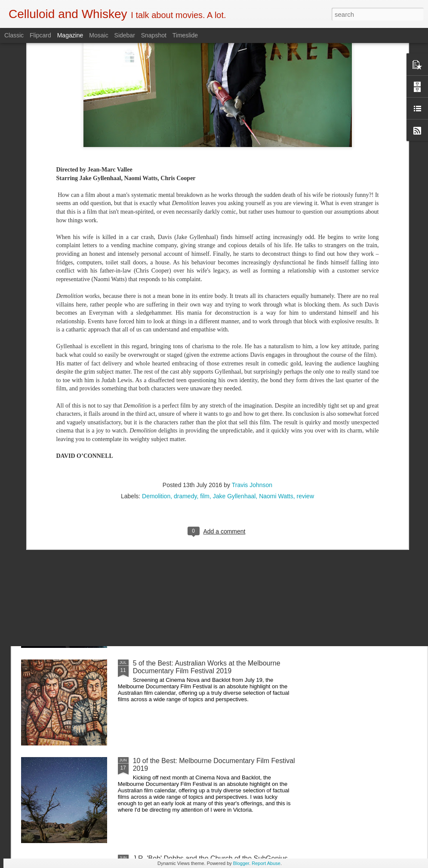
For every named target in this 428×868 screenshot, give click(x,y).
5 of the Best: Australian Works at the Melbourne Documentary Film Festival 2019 (207, 667)
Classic (14, 35)
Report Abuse (266, 863)
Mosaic (99, 35)
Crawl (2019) (153, 566)
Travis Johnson (252, 332)
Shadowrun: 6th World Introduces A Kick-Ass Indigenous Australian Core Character (201, 374)
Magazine (70, 35)
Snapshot (154, 35)
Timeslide (185, 35)
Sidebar (125, 35)
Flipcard (40, 35)
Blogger (241, 863)
